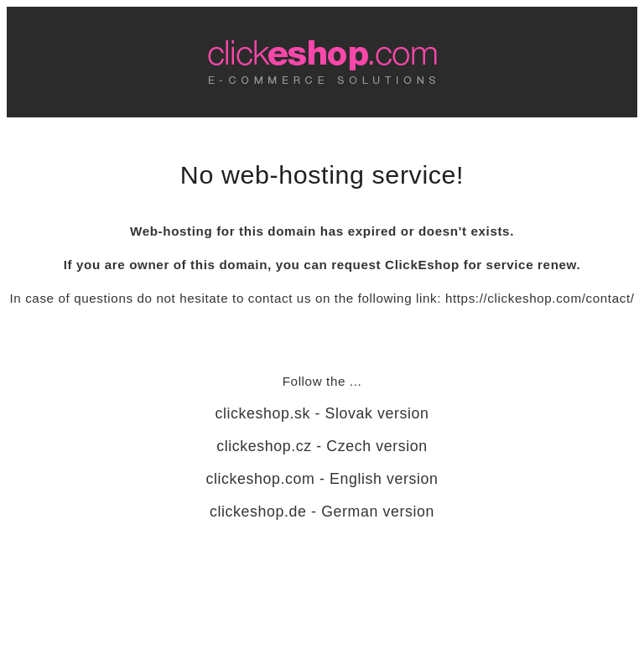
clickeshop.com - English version (322, 479)
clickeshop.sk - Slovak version (322, 413)
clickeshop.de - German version (322, 512)
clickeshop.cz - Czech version (322, 446)
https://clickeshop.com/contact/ (540, 298)
